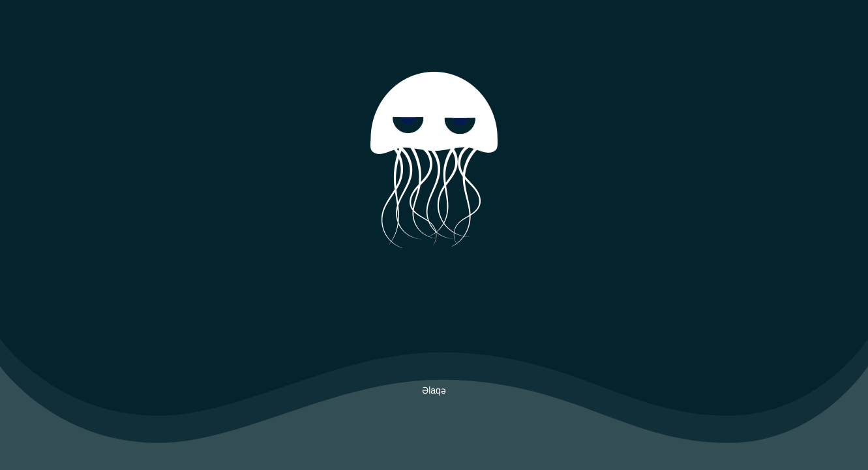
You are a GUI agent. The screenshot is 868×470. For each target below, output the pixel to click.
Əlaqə (434, 390)
